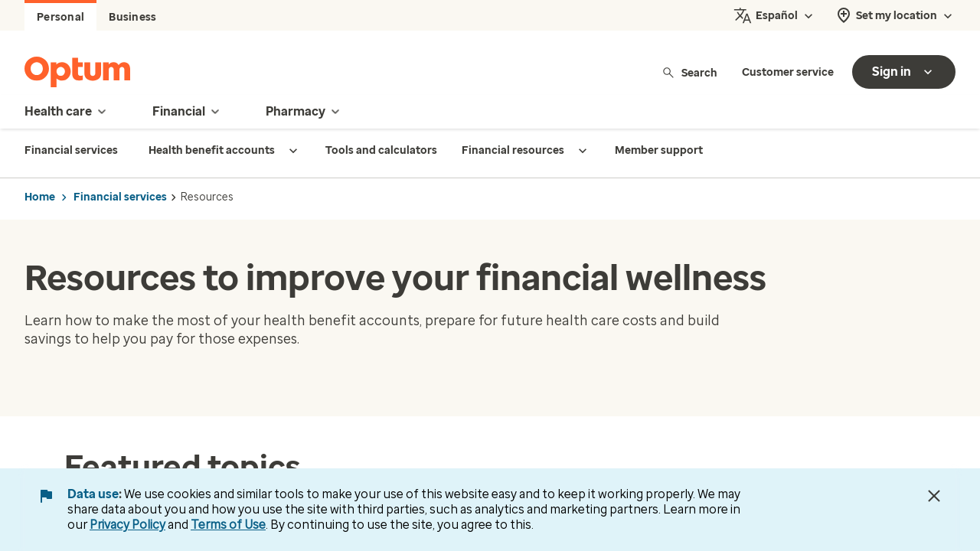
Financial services (120, 197)
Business (132, 17)
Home (40, 197)
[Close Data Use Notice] (934, 496)
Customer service (788, 72)
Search (689, 72)
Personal (60, 17)
